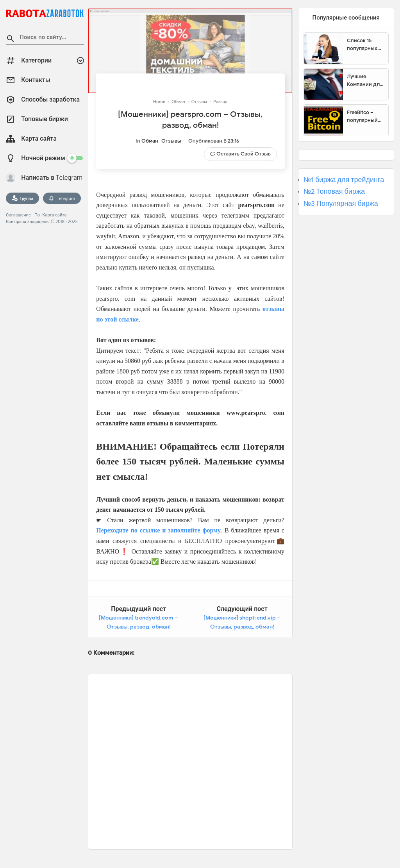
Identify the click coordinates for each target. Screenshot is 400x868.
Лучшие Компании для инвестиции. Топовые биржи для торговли (365, 80)
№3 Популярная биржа (341, 204)
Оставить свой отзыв (244, 154)
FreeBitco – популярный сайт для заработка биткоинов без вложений (365, 116)
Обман (150, 141)
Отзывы (171, 141)
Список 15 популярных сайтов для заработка (362, 45)
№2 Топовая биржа (334, 191)
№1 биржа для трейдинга (344, 180)
